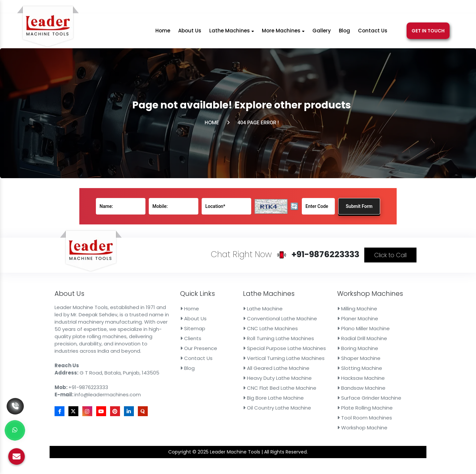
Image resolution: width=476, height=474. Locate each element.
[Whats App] (15, 430)
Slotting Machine (327, 360)
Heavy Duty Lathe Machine (266, 368)
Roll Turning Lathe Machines (267, 338)
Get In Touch (428, 34)
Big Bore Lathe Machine (263, 382)
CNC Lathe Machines (261, 331)
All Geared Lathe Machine (265, 360)
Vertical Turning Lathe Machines (270, 353)
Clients (202, 338)
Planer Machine (325, 324)
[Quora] (402, 7)
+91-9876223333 (235, 7)
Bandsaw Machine (328, 375)
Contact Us (373, 34)
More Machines (283, 34)
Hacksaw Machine (328, 368)
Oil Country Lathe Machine (265, 389)
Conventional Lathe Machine (268, 324)
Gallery (322, 34)
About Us (190, 34)
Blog (344, 34)
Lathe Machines (232, 34)
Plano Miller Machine (329, 331)
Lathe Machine (255, 316)
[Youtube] (376, 7)
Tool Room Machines (330, 397)
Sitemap (203, 331)
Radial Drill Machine (329, 338)
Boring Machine (325, 346)
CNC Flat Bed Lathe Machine (267, 375)
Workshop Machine (329, 404)
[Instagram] (367, 7)
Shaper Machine (326, 353)
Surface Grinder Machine (334, 382)
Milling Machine (325, 316)
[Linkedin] (394, 7)
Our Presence (208, 346)
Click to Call (349, 277)
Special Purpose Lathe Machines (271, 346)
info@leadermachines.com (303, 7)
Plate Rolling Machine (331, 389)
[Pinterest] (386, 7)
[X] (359, 7)
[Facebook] (351, 7)
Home (163, 34)
